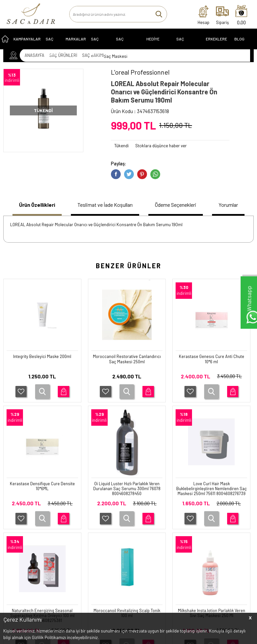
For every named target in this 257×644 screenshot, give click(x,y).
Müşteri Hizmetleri (106, 544)
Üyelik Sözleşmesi (64, 542)
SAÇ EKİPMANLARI (188, 46)
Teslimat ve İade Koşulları (90, 209)
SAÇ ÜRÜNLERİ (21, 517)
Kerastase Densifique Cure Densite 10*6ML (212, 368)
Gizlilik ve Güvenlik (64, 574)
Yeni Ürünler (100, 535)
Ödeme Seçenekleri (170, 209)
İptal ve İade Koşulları (59, 562)
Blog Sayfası (242, 46)
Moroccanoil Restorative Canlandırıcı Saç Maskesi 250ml (42, 368)
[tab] (32, 210)
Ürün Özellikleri (24, 209)
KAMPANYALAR (27, 43)
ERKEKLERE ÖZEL (216, 46)
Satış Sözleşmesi (64, 551)
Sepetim (97, 554)
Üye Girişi (139, 526)
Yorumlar (234, 209)
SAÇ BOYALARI (100, 46)
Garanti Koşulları (63, 523)
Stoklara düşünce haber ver (161, 146)
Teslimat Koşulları (64, 533)
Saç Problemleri (129, 46)
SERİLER (15, 526)
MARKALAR (76, 43)
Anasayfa (98, 517)
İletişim (96, 526)
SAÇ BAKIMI (52, 46)
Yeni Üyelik (140, 517)
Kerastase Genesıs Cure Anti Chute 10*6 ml (127, 368)
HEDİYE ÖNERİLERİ (156, 46)
